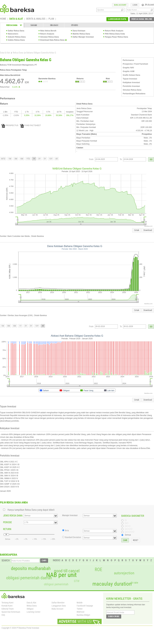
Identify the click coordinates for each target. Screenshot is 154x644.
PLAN (51, 19)
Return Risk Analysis (114, 31)
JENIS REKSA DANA (13, 516)
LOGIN (135, 5)
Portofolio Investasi (131, 86)
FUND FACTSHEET (30, 125)
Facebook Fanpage (85, 606)
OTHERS (75, 25)
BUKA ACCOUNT (120, 5)
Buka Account (57, 609)
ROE (98, 570)
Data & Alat (5, 53)
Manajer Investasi (70, 515)
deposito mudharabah (31, 568)
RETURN (7, 529)
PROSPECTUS (10, 125)
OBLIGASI (54, 25)
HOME (3, 19)
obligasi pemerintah (56, 584)
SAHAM (34, 25)
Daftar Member (58, 603)
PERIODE (7, 522)
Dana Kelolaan (79, 31)
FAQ (3, 615)
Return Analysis (47, 34)
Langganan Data (59, 606)
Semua (128, 535)
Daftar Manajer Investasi (83, 37)
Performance (128, 60)
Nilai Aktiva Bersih (48, 31)
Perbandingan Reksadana (134, 94)
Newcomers (13, 34)
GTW (77, 581)
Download (148, 230)
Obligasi (30, 609)
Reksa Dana (18, 53)
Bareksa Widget (83, 615)
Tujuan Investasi (130, 79)
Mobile (80, 603)
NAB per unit (61, 575)
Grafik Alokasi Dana (131, 75)
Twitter (80, 609)
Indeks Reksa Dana (16, 40)
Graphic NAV (128, 68)
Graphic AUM (129, 71)
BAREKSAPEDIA (9, 555)
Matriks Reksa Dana (81, 34)
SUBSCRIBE (114, 616)
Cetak (137, 230)
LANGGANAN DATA (117, 19)
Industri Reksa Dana (17, 37)
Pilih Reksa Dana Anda (115, 34)
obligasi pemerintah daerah (29, 578)
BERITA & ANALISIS (36, 19)
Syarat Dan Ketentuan (11, 612)
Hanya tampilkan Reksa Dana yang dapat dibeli (31, 510)
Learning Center (33, 612)
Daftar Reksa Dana (16, 31)
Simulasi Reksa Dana (50, 37)
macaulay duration (112, 584)
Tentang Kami (7, 603)
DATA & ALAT (16, 19)
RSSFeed (80, 612)
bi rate (135, 583)
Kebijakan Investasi (131, 82)
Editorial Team (8, 609)
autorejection (124, 573)
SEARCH (6, 561)
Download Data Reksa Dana (52, 40)
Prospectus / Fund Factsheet (135, 64)
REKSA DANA (12, 25)
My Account (148, 4)
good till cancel (67, 571)
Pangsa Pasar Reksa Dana (116, 37)
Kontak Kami (7, 606)
